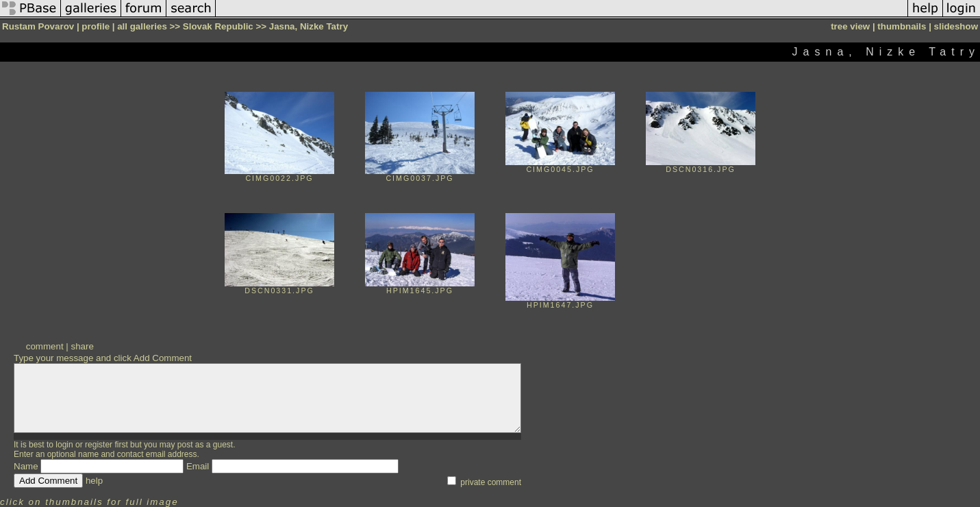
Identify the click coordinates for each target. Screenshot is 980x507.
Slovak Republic (218, 26)
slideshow (956, 26)
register (99, 445)
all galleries (142, 26)
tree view (850, 26)
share (82, 346)
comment (45, 346)
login (64, 445)
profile (96, 26)
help (94, 481)
